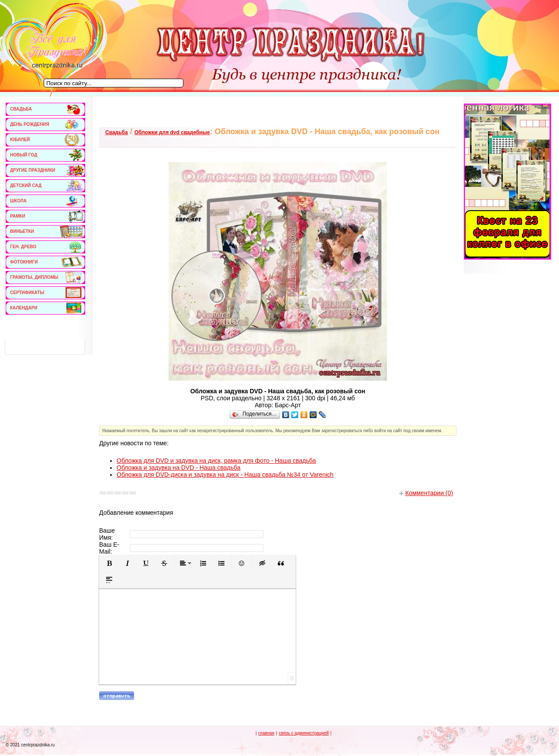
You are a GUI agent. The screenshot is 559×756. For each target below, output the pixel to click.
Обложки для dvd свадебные (172, 132)
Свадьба (117, 132)
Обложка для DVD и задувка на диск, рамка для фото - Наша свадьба (216, 461)
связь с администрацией (304, 733)
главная (266, 733)
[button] (109, 563)
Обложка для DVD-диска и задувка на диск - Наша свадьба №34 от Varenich (225, 475)
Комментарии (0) (426, 493)
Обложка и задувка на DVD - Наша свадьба (179, 468)
